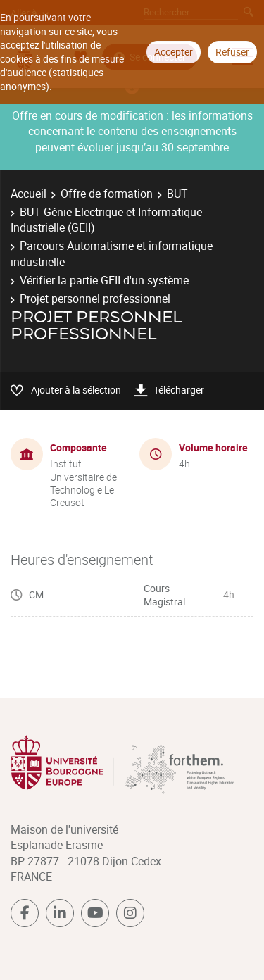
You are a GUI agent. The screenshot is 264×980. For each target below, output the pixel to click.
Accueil (29, 194)
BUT (177, 194)
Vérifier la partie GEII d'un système (104, 280)
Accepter (174, 52)
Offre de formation (107, 194)
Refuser (232, 52)
